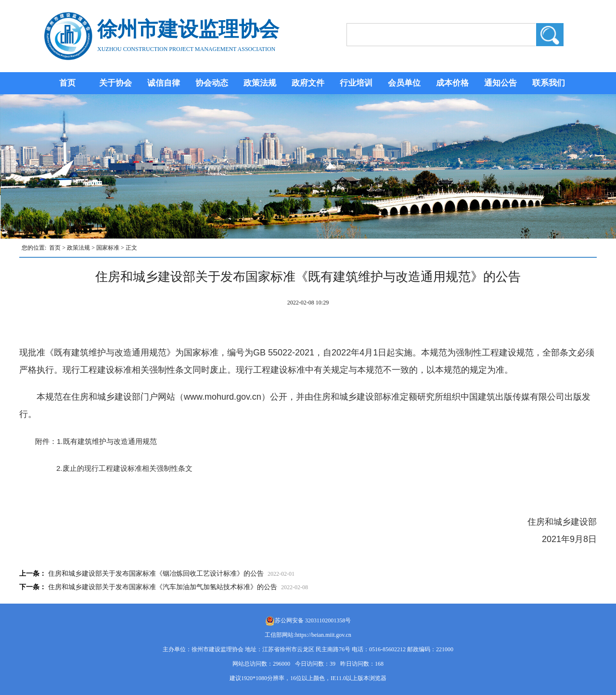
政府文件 (308, 83)
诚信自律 (164, 83)
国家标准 (108, 248)
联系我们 (549, 83)
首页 (67, 83)
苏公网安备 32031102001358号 (313, 620)
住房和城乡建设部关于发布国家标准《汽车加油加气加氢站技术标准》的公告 (163, 587)
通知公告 (500, 83)
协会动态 (212, 83)
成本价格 (452, 83)
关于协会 (115, 83)
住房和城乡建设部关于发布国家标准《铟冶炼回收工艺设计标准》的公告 (156, 574)
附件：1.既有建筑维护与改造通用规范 (92, 441)
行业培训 (356, 83)
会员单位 (404, 83)
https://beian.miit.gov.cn (323, 635)
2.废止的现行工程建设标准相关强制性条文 (124, 468)
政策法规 (260, 83)
